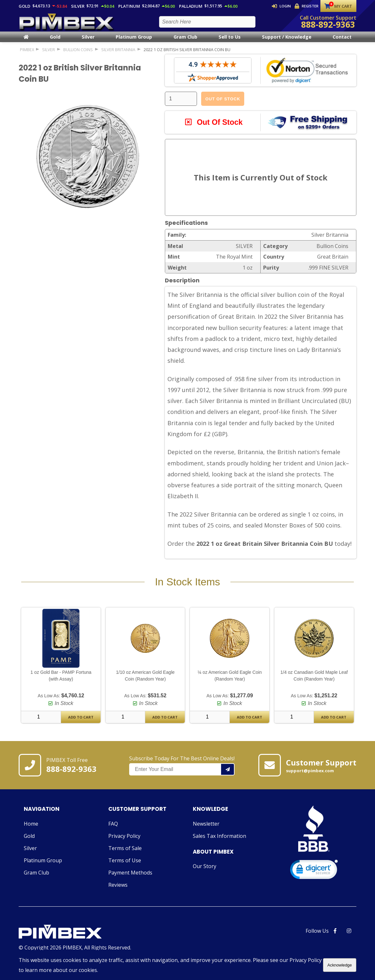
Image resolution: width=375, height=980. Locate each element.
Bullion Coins (78, 55)
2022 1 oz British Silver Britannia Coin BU (187, 55)
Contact (342, 42)
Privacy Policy (124, 841)
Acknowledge (340, 965)
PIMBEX (27, 55)
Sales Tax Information (219, 841)
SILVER (49, 55)
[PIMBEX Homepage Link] (67, 24)
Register (307, 6)
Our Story (205, 872)
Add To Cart (81, 723)
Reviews (118, 890)
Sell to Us (230, 42)
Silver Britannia (118, 55)
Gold (55, 42)
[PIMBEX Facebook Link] (335, 936)
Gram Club (185, 42)
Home (31, 829)
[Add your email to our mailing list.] (228, 775)
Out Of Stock (223, 104)
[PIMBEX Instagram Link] (349, 936)
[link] (314, 876)
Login (282, 6)
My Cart (338, 6)
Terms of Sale (125, 854)
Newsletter (206, 829)
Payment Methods (130, 878)
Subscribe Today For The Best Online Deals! (182, 771)
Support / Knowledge (287, 42)
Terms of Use (125, 866)
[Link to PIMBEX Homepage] (75, 938)
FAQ (113, 829)
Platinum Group (134, 42)
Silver (88, 42)
